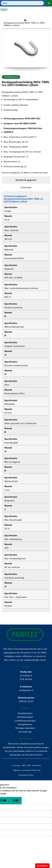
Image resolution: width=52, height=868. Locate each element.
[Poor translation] (16, 801)
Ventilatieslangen (25, 717)
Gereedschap (25, 732)
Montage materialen (25, 728)
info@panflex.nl (26, 690)
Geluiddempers (25, 713)
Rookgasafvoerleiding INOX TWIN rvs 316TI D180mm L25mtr (24, 24)
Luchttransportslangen (25, 721)
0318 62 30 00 (26, 701)
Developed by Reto (26, 775)
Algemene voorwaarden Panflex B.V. (27, 770)
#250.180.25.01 (11, 77)
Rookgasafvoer (25, 724)
